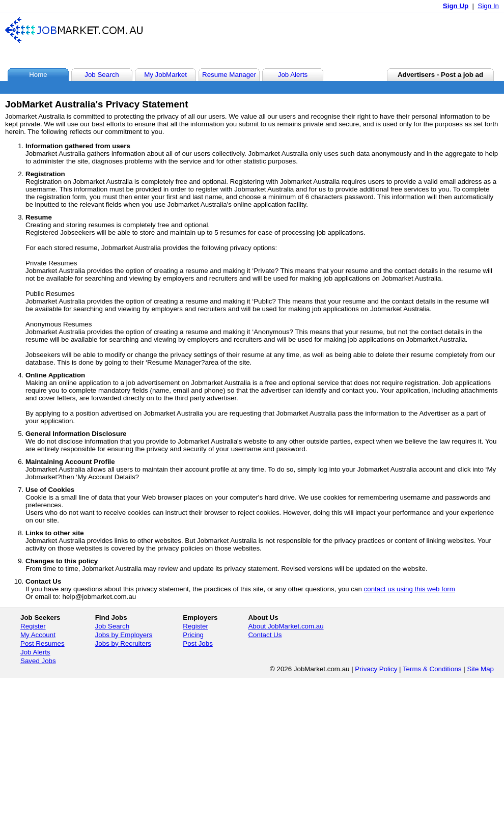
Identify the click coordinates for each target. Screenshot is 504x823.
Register (33, 626)
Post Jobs (198, 643)
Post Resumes (43, 643)
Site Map (480, 669)
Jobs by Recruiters (123, 643)
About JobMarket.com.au (286, 626)
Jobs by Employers (124, 635)
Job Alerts (35, 652)
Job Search (112, 626)
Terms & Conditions (432, 669)
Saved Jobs (38, 661)
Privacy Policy (376, 669)
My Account (38, 635)
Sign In (489, 6)
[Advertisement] (313, 40)
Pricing (193, 635)
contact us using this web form (410, 589)
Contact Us (265, 635)
